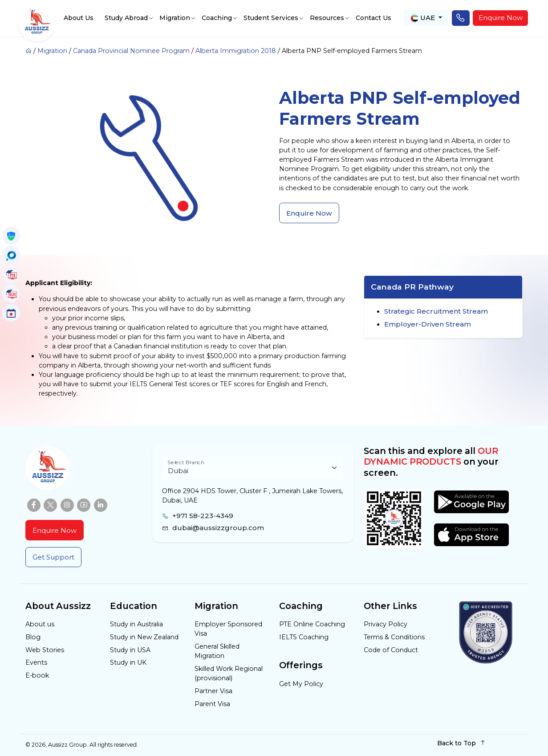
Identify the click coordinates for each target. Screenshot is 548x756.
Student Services (271, 18)
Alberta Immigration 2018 (236, 51)
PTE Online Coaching (312, 624)
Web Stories (45, 650)
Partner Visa (213, 691)
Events (36, 662)
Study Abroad (126, 18)
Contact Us (373, 18)
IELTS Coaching (304, 637)
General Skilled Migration (217, 651)
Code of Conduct (391, 650)
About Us (79, 18)
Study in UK (128, 662)
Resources (327, 18)
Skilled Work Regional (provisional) (229, 673)
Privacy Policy (386, 624)
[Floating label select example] (253, 468)
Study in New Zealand (144, 637)
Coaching (217, 18)
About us (40, 624)
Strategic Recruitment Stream (436, 311)
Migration (175, 18)
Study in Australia (136, 624)
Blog (33, 637)
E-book (37, 675)
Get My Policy (301, 684)
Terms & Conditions (394, 637)
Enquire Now (501, 18)
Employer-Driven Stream (428, 324)
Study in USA (130, 650)
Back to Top (461, 743)
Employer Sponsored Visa (228, 629)
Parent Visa (212, 704)
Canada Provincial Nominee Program (131, 51)
